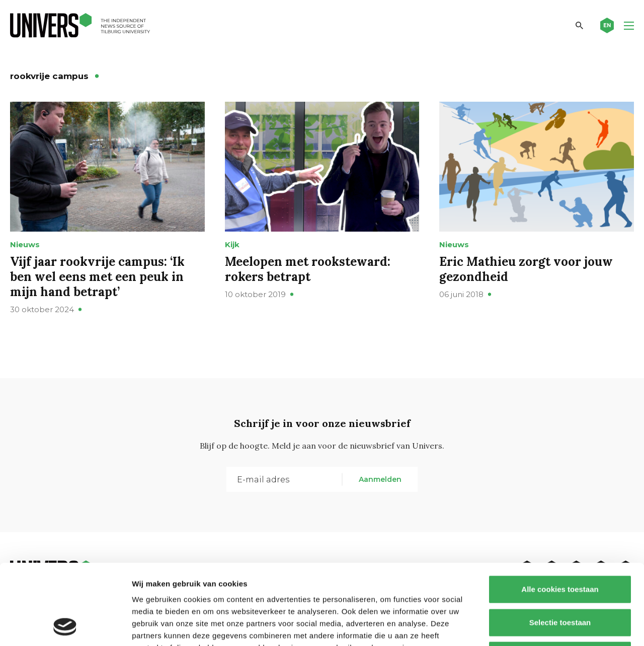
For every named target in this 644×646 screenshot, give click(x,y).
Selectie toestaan (560, 547)
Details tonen (544, 626)
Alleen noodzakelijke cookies (560, 580)
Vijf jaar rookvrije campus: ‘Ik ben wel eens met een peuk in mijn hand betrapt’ (97, 277)
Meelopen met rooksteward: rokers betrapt (308, 269)
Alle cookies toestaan (560, 514)
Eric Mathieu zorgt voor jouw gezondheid (526, 269)
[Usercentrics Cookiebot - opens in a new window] (65, 626)
